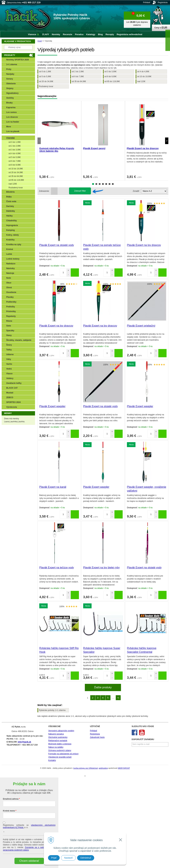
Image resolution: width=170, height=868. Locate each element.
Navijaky (10, 74)
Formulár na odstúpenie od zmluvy (63, 754)
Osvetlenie (11, 292)
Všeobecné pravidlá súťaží (60, 757)
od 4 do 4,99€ (143, 72)
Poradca (79, 34)
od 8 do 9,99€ (110, 76)
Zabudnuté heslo (97, 737)
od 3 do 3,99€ (110, 72)
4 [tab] (103, 184)
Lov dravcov (12, 117)
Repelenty (11, 316)
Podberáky (11, 302)
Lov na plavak (13, 131)
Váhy (9, 359)
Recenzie (68, 34)
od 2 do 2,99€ (78, 72)
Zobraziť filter (80, 191)
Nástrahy (10, 268)
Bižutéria (10, 192)
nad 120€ (141, 81)
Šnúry (9, 345)
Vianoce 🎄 (34, 34)
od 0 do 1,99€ (45, 72)
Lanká (9, 254)
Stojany (10, 88)
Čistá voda (11, 201)
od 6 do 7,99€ (78, 76)
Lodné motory (13, 259)
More (9, 127)
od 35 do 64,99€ (79, 81)
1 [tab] (93, 184)
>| (118, 698)
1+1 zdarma (12, 64)
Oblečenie (11, 84)
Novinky (56, 34)
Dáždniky (11, 211)
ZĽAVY (46, 34)
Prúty (9, 69)
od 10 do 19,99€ (144, 76)
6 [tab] (109, 184)
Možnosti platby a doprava (60, 744)
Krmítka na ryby (14, 244)
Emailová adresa (11, 799)
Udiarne (10, 354)
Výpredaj (10, 138)
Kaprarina (11, 107)
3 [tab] (100, 184)
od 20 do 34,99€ (46, 81)
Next (167, 141)
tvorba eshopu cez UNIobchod (85, 768)
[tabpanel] (59, 141)
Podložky (11, 307)
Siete (9, 326)
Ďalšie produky (103, 687)
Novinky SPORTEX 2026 (18, 60)
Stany (9, 335)
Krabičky (10, 240)
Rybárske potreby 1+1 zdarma (52, 710)
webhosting (103, 768)
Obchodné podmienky (58, 737)
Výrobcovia (12, 407)
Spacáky (10, 331)
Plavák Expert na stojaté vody (57, 245)
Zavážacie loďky (14, 383)
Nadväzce (11, 264)
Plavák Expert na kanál (53, 487)
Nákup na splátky (56, 747)
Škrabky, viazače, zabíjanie (19, 340)
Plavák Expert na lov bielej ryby (101, 568)
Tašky (9, 350)
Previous (39, 141)
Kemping (10, 230)
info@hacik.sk (24, 742)
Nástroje (10, 273)
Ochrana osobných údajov (60, 750)
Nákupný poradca (56, 734)
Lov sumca (11, 112)
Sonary (10, 79)
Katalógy (91, 34)
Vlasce (9, 374)
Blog (100, 34)
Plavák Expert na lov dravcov (143, 148)
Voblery (10, 378)
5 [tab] (106, 184)
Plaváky (10, 297)
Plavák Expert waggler (52, 406)
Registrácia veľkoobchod (129, 34)
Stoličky (10, 98)
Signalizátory (12, 93)
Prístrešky (11, 311)
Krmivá (10, 249)
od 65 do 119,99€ (112, 81)
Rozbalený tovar (46, 86)
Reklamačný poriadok (58, 741)
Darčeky (10, 206)
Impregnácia (12, 225)
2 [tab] (96, 184)
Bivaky (9, 103)
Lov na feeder (13, 122)
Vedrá (9, 369)
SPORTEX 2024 (13, 402)
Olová (9, 288)
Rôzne (9, 321)
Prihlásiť (147, 2)
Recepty (110, 34)
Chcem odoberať (29, 861)
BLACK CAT (12, 388)
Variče (9, 364)
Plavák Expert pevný (94, 148)
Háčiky (9, 216)
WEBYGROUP (124, 768)
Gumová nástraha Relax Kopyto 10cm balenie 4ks (57, 150)
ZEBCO (10, 397)
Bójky (9, 197)
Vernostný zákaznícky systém (61, 731)
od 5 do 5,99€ (45, 76)
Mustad (10, 393)
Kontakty (52, 760)
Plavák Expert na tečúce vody (57, 568)
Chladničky (12, 221)
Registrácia (163, 2)
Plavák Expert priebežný (141, 326)
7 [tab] (113, 184)
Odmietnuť (86, 858)
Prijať (54, 858)
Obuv (9, 283)
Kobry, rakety (12, 235)
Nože (9, 278)
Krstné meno (9, 811)
